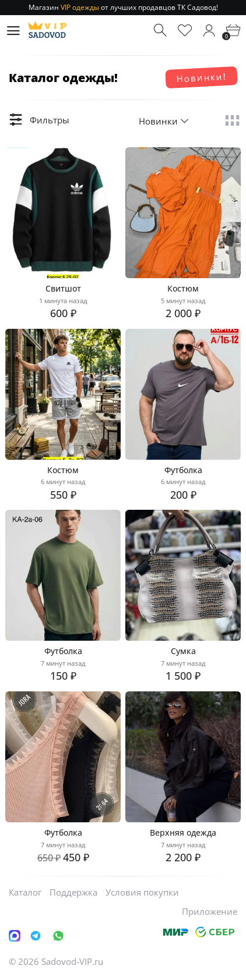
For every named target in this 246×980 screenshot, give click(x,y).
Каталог (25, 892)
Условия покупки (142, 892)
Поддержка (73, 892)
